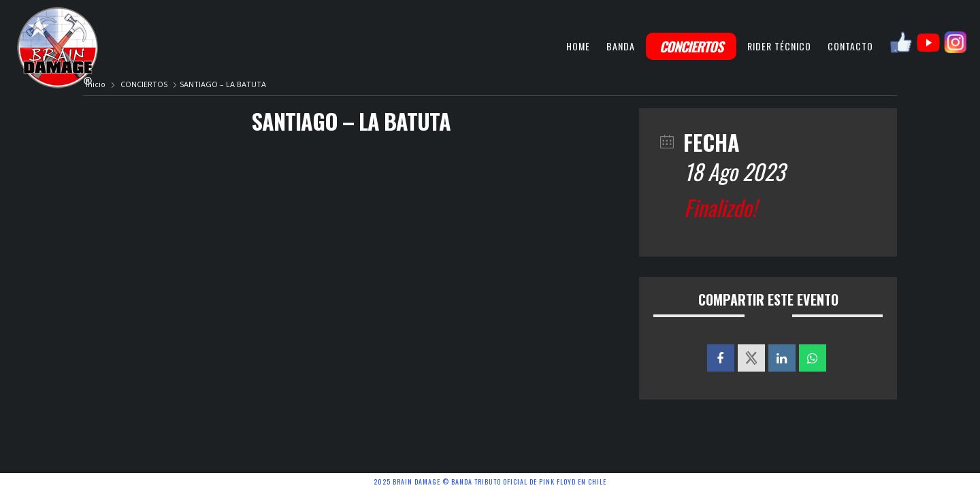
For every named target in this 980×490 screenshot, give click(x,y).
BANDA (621, 46)
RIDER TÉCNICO (779, 46)
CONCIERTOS (691, 46)
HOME (578, 46)
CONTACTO (850, 46)
